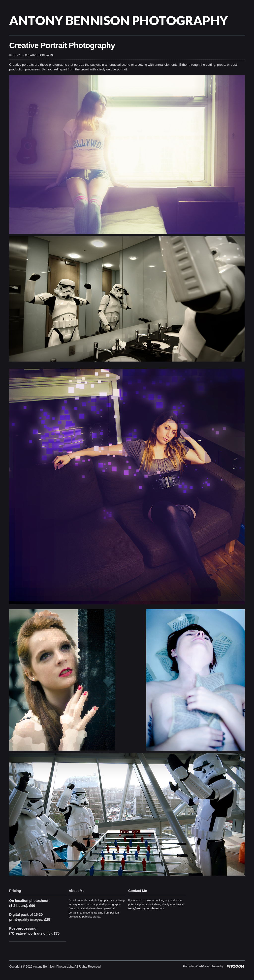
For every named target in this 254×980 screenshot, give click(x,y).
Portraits (46, 55)
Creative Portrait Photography (62, 45)
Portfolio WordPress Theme (201, 966)
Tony (16, 55)
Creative (31, 55)
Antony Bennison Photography (119, 20)
